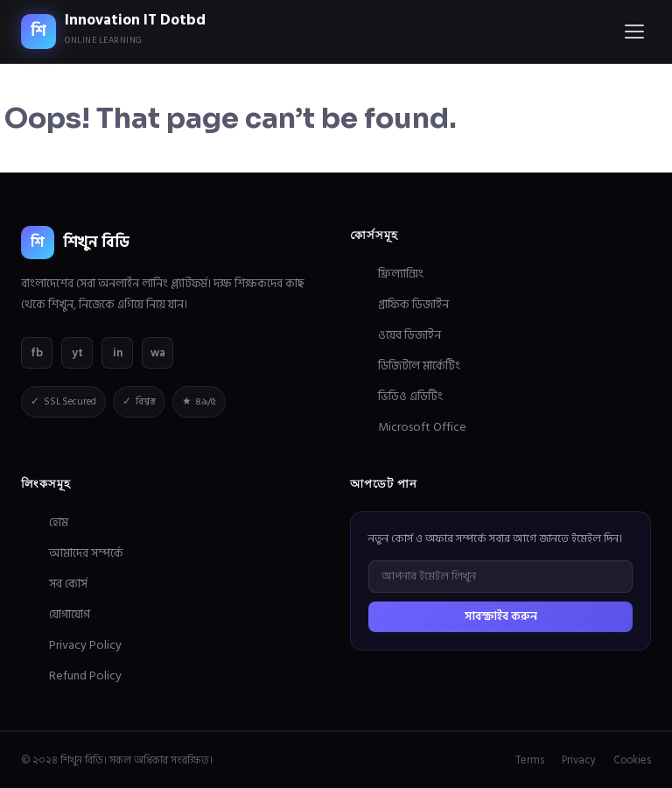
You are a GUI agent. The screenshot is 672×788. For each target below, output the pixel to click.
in (118, 353)
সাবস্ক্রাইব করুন (501, 616)
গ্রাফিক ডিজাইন (413, 304)
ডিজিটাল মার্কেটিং (419, 366)
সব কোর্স (68, 584)
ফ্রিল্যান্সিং (401, 274)
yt (77, 353)
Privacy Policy (85, 645)
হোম (59, 522)
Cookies (632, 760)
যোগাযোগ (70, 614)
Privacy (579, 760)
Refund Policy (85, 675)
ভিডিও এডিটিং (410, 396)
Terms (530, 760)
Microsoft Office (422, 427)
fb (37, 353)
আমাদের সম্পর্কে (86, 553)
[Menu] (634, 32)
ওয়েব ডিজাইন (409, 335)
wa (158, 353)
